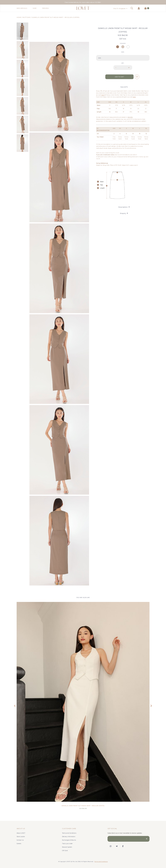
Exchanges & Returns (69, 840)
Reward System (67, 847)
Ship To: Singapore (119, 9)
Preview (45, 8)
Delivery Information (69, 837)
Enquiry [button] (124, 213)
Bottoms (27, 17)
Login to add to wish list (137, 77)
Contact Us (20, 840)
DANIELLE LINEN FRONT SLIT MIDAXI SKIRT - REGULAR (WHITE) (83, 806)
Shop (35, 8)
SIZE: (123, 52)
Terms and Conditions (69, 833)
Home (19, 17)
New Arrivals (22, 8)
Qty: (123, 63)
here (103, 95)
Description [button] (124, 207)
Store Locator (21, 837)
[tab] (123, 207)
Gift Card (65, 851)
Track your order (67, 844)
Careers (19, 844)
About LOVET (21, 833)
